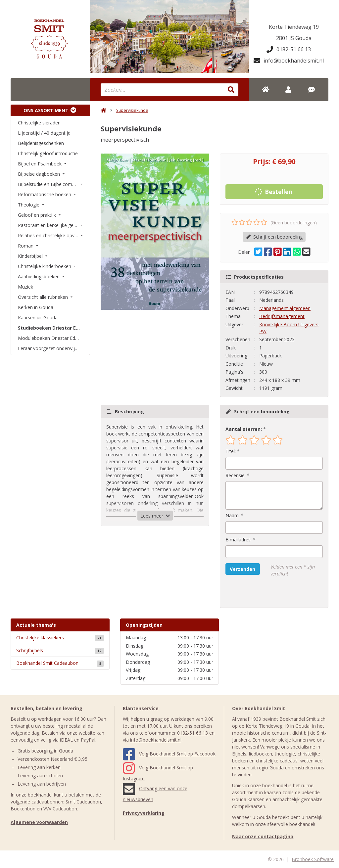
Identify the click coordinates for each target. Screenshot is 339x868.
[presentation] (268, 592)
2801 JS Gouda (294, 38)
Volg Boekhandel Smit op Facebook (169, 754)
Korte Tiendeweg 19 (294, 27)
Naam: (233, 515)
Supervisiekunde (132, 110)
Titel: (231, 451)
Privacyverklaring (144, 813)
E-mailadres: (239, 540)
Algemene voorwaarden (39, 822)
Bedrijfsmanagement (282, 316)
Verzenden (242, 569)
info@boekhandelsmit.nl (289, 61)
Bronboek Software (313, 859)
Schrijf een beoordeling (274, 237)
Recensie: (236, 475)
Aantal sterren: (244, 429)
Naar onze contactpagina (263, 836)
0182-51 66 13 (289, 49)
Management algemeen (285, 308)
